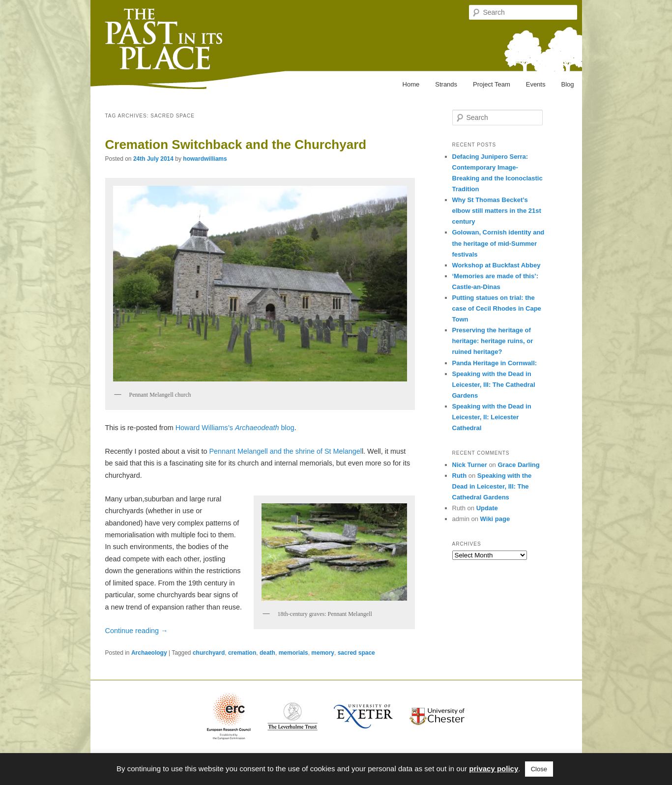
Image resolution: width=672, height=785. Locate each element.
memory (323, 653)
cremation (242, 653)
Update (487, 508)
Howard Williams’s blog (234, 428)
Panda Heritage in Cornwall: (495, 363)
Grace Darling (518, 465)
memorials (293, 653)
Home (411, 84)
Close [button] (539, 769)
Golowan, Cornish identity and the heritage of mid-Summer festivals (498, 243)
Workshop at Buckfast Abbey (497, 265)
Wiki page (495, 519)
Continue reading (137, 631)
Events (536, 84)
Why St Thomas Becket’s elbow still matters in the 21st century (497, 211)
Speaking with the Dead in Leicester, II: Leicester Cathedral (492, 417)
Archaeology (149, 653)
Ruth (460, 476)
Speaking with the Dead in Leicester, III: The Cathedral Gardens (494, 385)
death (267, 653)
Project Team (492, 84)
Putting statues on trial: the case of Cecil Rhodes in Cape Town (497, 308)
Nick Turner (470, 465)
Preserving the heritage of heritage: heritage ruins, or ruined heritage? (493, 341)
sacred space (356, 653)
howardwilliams (205, 159)
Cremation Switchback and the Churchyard (236, 145)
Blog (567, 84)
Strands (446, 84)
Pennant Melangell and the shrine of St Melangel (285, 451)
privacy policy (494, 769)
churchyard (209, 653)
